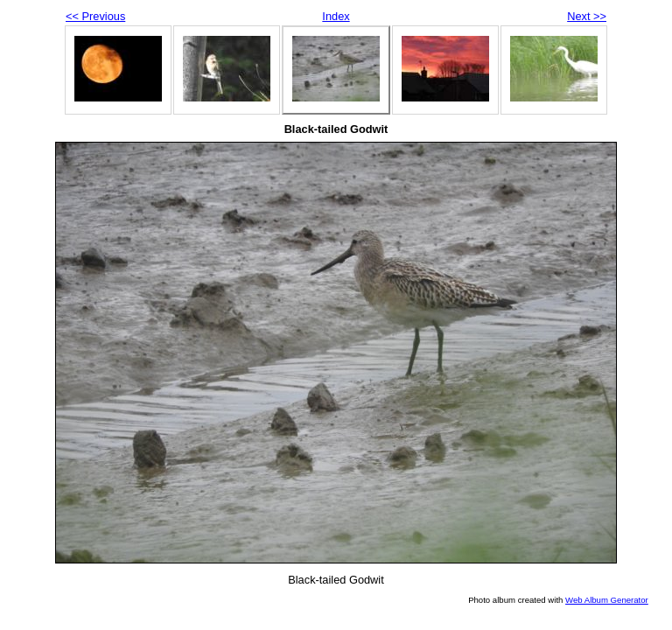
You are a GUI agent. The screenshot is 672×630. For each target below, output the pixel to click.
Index (336, 16)
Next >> (587, 16)
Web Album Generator (607, 600)
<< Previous (95, 16)
